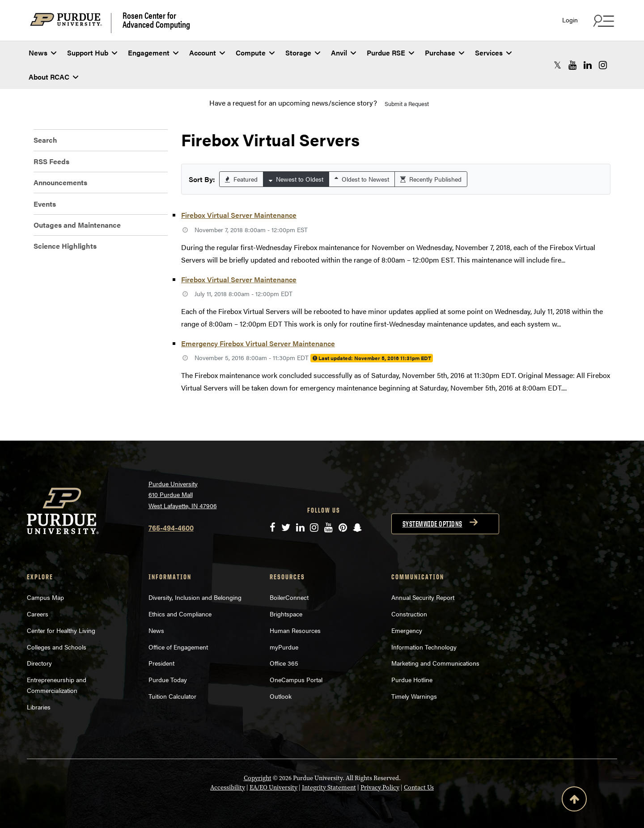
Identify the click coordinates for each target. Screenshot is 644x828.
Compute (255, 53)
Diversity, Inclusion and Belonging (195, 597)
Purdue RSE (390, 53)
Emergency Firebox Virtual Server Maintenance (258, 343)
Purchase (445, 53)
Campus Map (45, 597)
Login (570, 20)
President (161, 663)
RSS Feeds (51, 161)
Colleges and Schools (57, 647)
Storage (303, 53)
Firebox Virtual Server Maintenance (239, 215)
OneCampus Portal (296, 679)
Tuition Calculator (172, 696)
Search (45, 140)
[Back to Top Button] (574, 801)
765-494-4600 (171, 528)
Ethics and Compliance (180, 614)
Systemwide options (432, 524)
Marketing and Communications (435, 663)
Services (493, 53)
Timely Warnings (414, 696)
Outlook (281, 696)
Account (207, 53)
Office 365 (284, 663)
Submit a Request (407, 104)
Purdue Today (168, 679)
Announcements (60, 182)
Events (45, 204)
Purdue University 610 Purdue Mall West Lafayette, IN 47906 (183, 495)
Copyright (258, 778)
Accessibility (228, 788)
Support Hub (92, 53)
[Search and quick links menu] (602, 21)
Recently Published (431, 179)
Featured (241, 179)
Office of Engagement (178, 647)
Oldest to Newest (362, 179)
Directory (39, 663)
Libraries (39, 707)
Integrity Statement (329, 788)
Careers (38, 614)
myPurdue (284, 647)
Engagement (153, 53)
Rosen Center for (156, 20)
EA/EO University (273, 788)
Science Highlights (65, 246)
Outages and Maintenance (77, 225)
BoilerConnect (289, 597)
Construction (409, 614)
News (42, 53)
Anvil (343, 53)
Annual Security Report (423, 597)
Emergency (407, 630)
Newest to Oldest (296, 179)
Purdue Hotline (412, 679)
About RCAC (53, 77)
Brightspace (286, 614)
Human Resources (295, 630)
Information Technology (424, 647)
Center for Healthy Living (61, 630)
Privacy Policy (380, 788)
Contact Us (419, 788)
